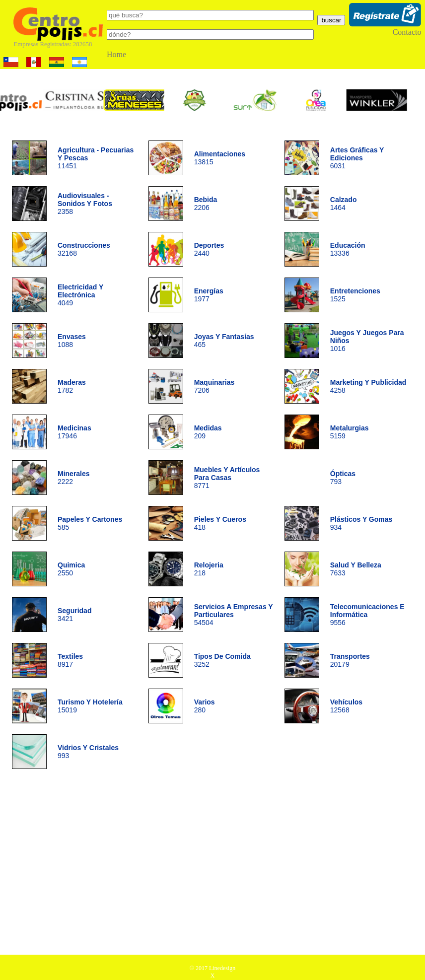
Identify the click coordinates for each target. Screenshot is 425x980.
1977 (209, 295)
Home (116, 54)
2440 (209, 249)
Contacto (407, 32)
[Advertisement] (213, 865)
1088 (72, 341)
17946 (74, 432)
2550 (71, 569)
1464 (344, 204)
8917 (70, 660)
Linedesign (222, 968)
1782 (72, 386)
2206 (206, 204)
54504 (234, 615)
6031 (357, 158)
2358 (85, 204)
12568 (346, 706)
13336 (348, 249)
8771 (227, 478)
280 (205, 706)
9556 (367, 615)
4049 (80, 295)
